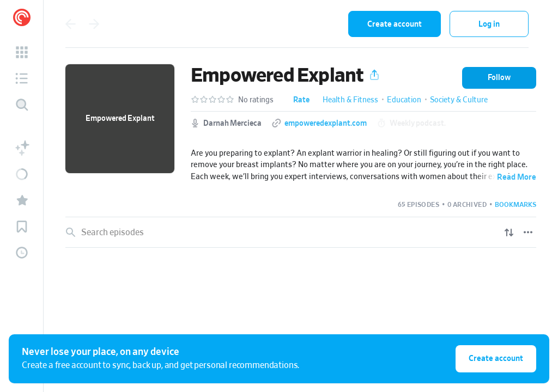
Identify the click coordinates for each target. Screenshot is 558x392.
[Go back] (70, 24)
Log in (489, 24)
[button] (22, 52)
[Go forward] (94, 24)
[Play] (506, 267)
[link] (301, 267)
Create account (395, 24)
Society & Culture (459, 100)
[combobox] (269, 24)
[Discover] (22, 105)
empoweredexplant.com (326, 124)
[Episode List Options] (528, 232)
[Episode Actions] (529, 267)
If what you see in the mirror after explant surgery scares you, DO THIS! (229, 267)
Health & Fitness (350, 100)
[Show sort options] (509, 232)
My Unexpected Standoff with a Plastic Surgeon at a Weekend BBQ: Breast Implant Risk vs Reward (280, 384)
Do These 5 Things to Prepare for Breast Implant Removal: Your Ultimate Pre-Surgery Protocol (272, 306)
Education (404, 100)
